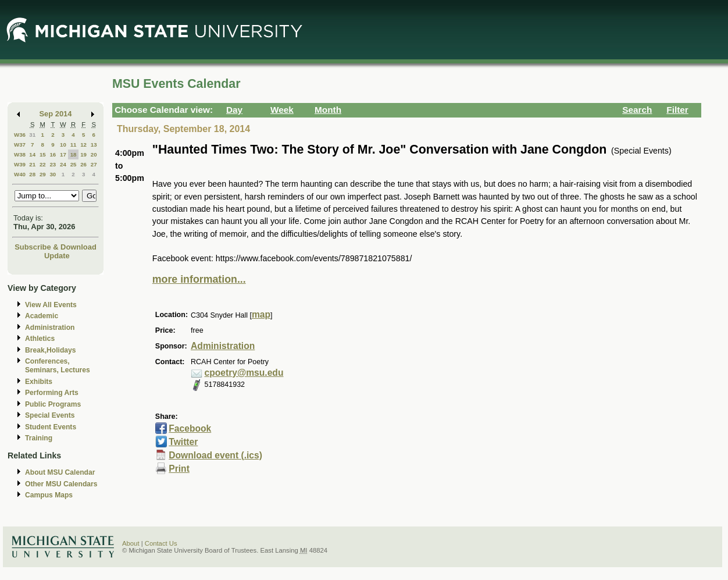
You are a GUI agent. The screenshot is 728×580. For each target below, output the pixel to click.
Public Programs (53, 404)
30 (53, 174)
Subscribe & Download (56, 247)
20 (94, 154)
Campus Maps (49, 495)
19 (83, 154)
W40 (20, 174)
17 (63, 154)
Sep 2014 (56, 114)
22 (43, 164)
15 (43, 154)
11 (74, 145)
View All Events (51, 305)
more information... (199, 279)
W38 (20, 154)
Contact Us (161, 543)
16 (53, 154)
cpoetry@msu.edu (244, 373)
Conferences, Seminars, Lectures (58, 366)
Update (57, 256)
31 (32, 135)
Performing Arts (52, 393)
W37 (20, 145)
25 (74, 164)
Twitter (183, 442)
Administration (50, 328)
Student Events (51, 427)
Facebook (190, 428)
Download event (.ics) (215, 455)
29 (43, 174)
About (131, 543)
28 (32, 174)
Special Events (50, 415)
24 (63, 164)
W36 (20, 135)
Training (39, 438)
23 (53, 164)
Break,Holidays (51, 350)
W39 (20, 164)
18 (74, 154)
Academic (42, 316)
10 (63, 145)
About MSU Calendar (60, 472)
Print (179, 469)
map (261, 314)
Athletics (40, 339)
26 (83, 164)
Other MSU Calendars (61, 484)
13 (94, 145)
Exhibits (39, 382)
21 (32, 164)
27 (94, 164)
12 (83, 145)
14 (32, 154)
